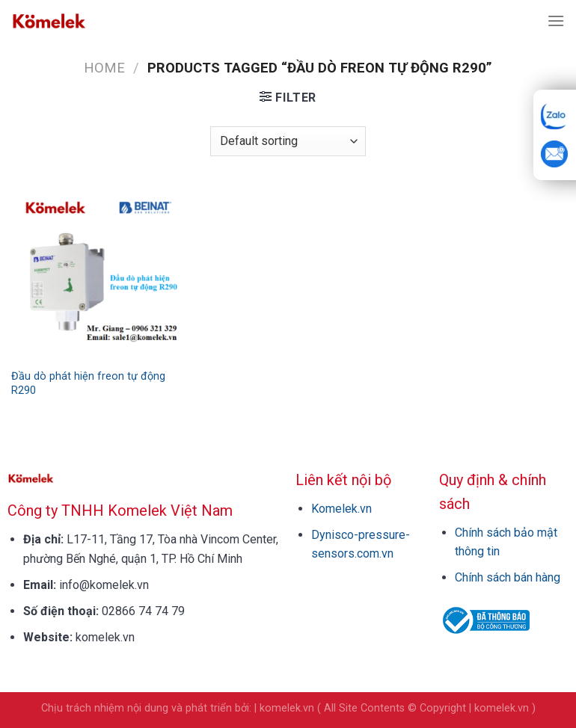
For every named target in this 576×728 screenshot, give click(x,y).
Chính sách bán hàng (508, 577)
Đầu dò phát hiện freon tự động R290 (88, 383)
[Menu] (556, 21)
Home (104, 68)
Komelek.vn (341, 509)
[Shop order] (288, 141)
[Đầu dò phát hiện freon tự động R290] (99, 274)
